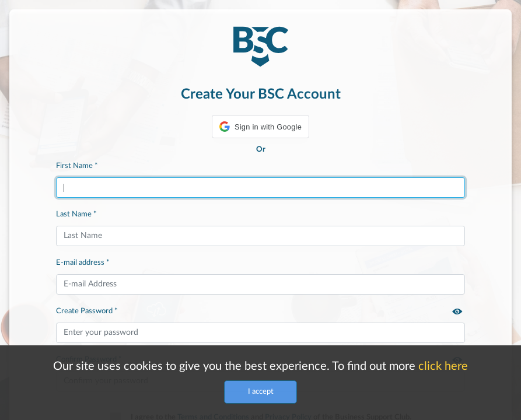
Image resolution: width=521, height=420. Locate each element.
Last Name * (76, 214)
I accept (261, 391)
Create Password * (87, 311)
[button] (260, 127)
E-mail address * (83, 262)
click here (443, 366)
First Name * (77, 166)
